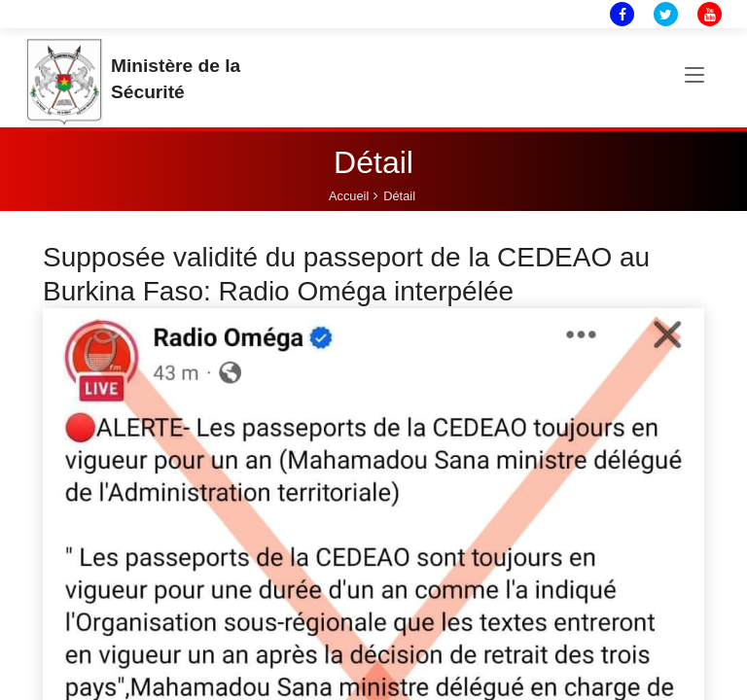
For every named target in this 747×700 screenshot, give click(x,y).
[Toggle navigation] (694, 76)
